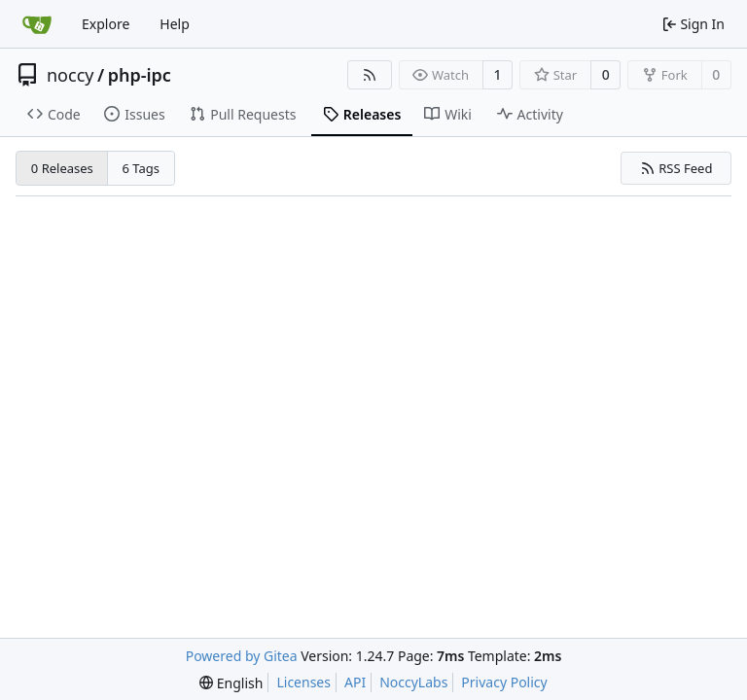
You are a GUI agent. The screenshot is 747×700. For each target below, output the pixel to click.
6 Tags (142, 168)
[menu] (231, 683)
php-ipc (140, 75)
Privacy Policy (504, 682)
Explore (106, 24)
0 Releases (62, 168)
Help (175, 24)
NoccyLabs (413, 682)
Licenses (303, 682)
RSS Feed (676, 168)
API (355, 682)
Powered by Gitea (242, 656)
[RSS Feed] (370, 75)
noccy (70, 75)
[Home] (37, 24)
